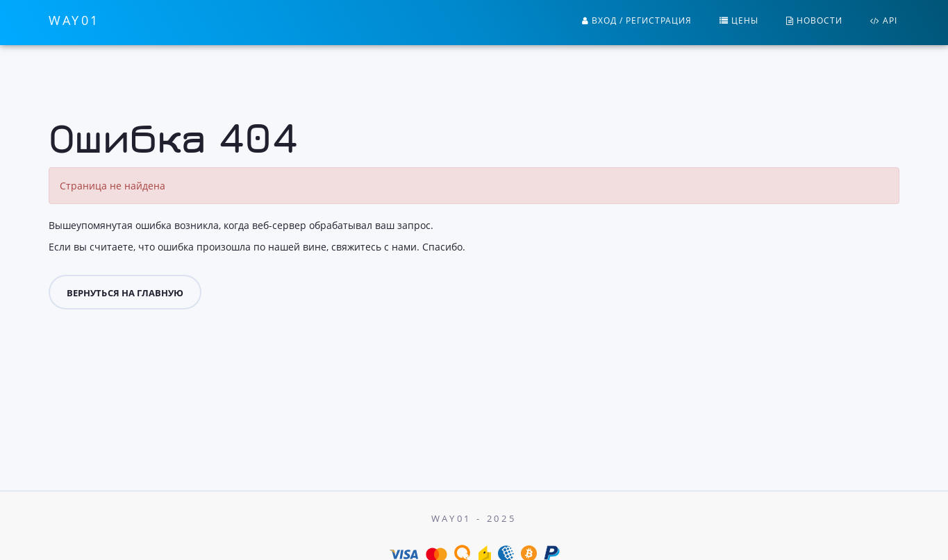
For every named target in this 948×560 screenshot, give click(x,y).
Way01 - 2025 (474, 518)
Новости (814, 20)
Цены (739, 20)
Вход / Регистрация (637, 20)
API (884, 20)
